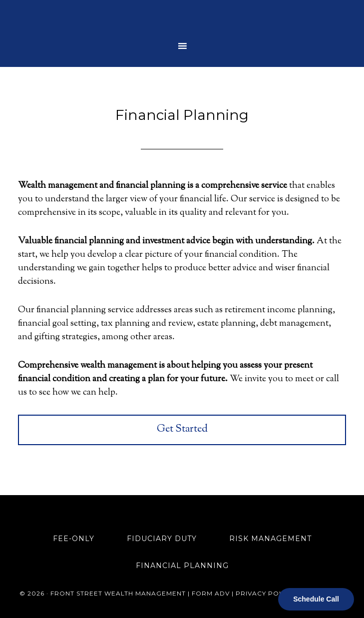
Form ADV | (214, 593)
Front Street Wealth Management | (121, 593)
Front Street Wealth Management (182, 17)
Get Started (182, 429)
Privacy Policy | (268, 593)
